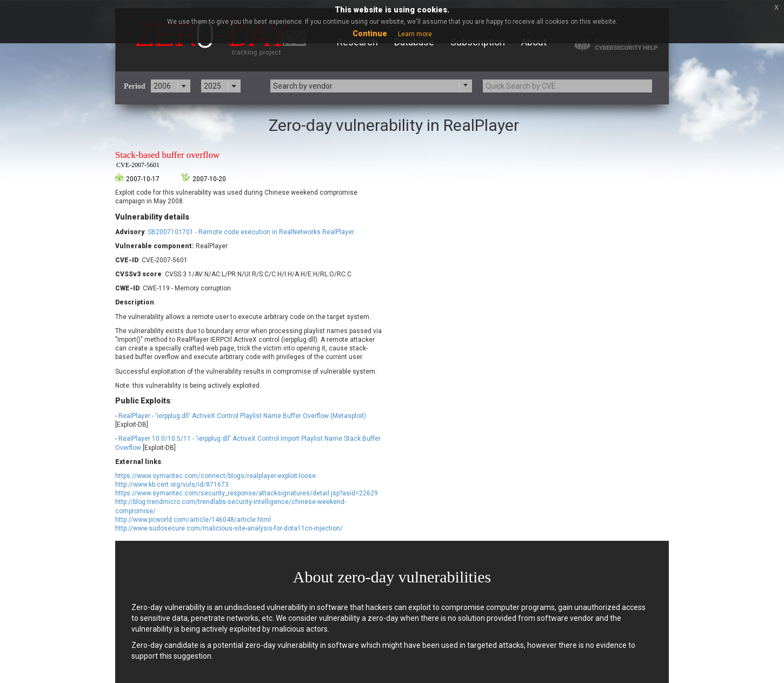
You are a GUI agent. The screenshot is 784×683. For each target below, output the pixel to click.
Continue (370, 34)
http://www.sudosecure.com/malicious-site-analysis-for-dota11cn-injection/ (229, 528)
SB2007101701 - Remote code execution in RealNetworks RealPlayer (251, 232)
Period (135, 86)
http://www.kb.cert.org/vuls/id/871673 (172, 485)
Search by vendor (303, 86)
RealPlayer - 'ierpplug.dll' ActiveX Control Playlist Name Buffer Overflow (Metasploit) (242, 416)
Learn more (415, 34)
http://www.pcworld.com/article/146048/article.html (193, 520)
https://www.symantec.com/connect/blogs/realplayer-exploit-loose (215, 476)
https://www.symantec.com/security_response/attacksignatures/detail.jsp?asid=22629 (247, 493)
